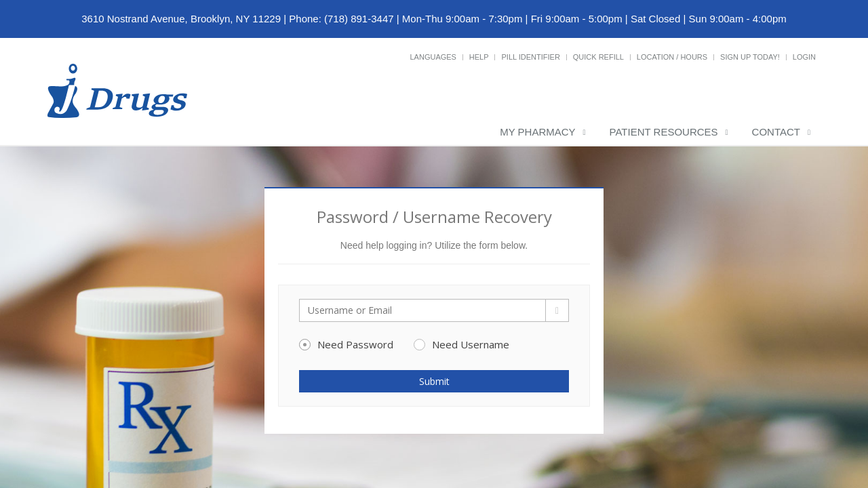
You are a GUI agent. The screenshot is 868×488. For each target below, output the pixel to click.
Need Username (461, 344)
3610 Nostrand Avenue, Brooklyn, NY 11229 (181, 19)
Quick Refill (598, 57)
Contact (776, 132)
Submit (434, 381)
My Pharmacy (537, 132)
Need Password (346, 344)
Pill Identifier (530, 57)
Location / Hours (672, 57)
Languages (433, 57)
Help (479, 57)
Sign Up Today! (750, 57)
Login (804, 57)
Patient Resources (664, 132)
